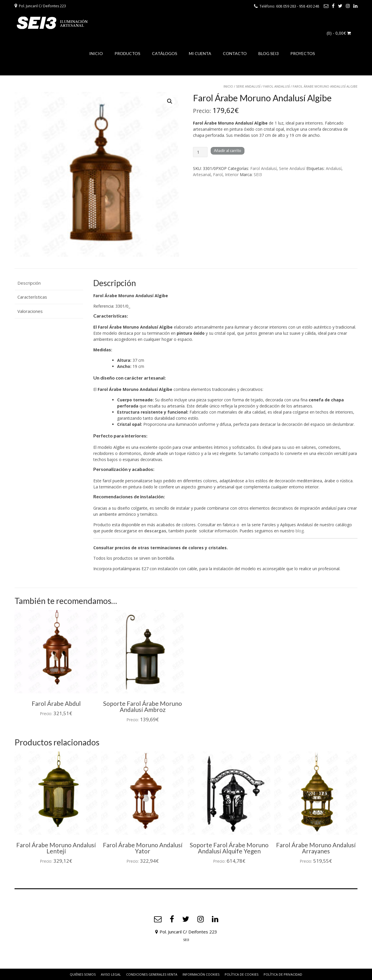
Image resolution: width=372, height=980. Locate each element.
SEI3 (258, 174)
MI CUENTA (200, 53)
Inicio (228, 86)
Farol (218, 174)
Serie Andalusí (248, 86)
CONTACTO (235, 53)
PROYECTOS (303, 53)
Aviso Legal (111, 974)
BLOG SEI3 (269, 53)
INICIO (96, 53)
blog (300, 531)
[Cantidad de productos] (200, 152)
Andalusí (334, 168)
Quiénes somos (83, 974)
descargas (155, 531)
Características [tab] (32, 297)
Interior (232, 174)
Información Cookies (201, 974)
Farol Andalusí (277, 86)
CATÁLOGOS (165, 53)
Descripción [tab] (29, 283)
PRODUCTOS (127, 53)
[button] (170, 101)
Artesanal (202, 174)
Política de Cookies (242, 974)
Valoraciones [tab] (30, 311)
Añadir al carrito (228, 150)
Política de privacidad (283, 974)
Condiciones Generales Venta (152, 974)
